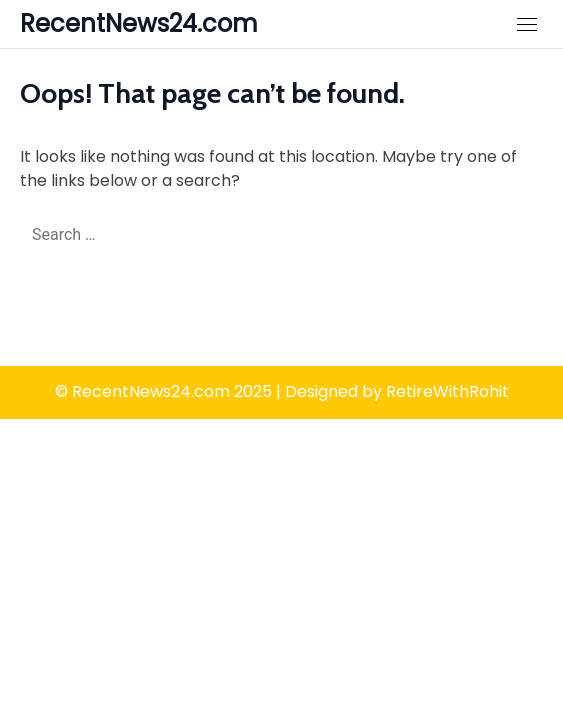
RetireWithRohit (447, 391)
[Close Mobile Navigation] (527, 24)
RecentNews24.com (139, 23)
